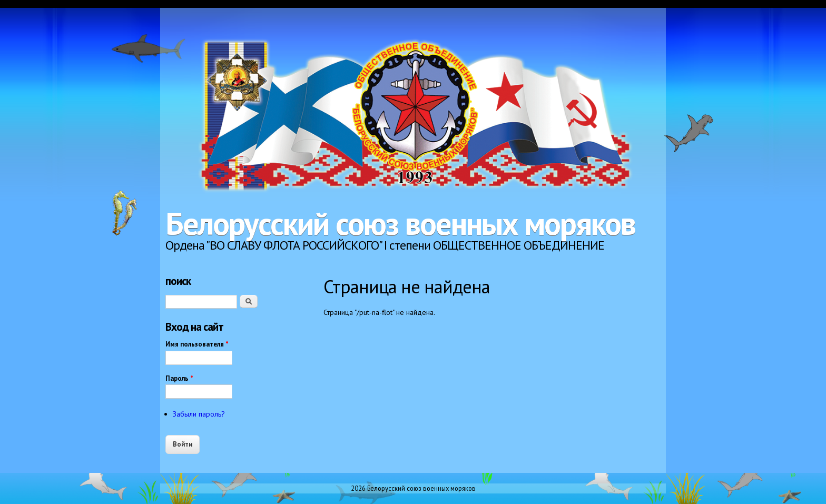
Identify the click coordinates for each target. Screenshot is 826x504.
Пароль (179, 378)
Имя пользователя (197, 344)
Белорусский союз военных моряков (400, 223)
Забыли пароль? (199, 414)
